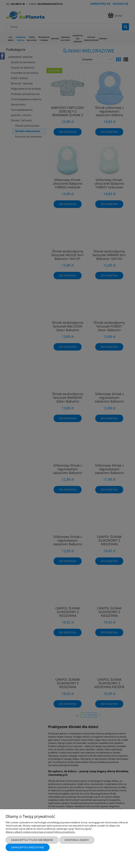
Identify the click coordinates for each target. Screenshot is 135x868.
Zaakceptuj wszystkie (28, 847)
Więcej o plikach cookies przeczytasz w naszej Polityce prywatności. (40, 832)
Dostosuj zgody (77, 840)
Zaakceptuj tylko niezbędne (32, 840)
